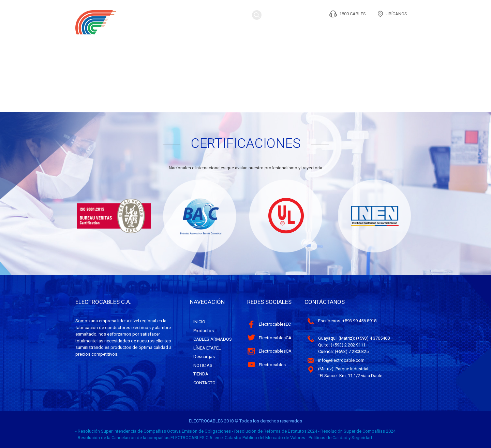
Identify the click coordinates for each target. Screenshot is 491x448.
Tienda (201, 374)
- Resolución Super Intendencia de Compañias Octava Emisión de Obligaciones (153, 431)
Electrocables (272, 365)
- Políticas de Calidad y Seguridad (339, 438)
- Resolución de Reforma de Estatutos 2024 (274, 431)
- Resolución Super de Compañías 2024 (357, 431)
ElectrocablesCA (275, 338)
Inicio (199, 322)
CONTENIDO (308, 30)
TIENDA (372, 30)
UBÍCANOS (396, 14)
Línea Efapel (207, 348)
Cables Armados (213, 339)
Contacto (400, 30)
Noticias (203, 365)
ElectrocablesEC (275, 324)
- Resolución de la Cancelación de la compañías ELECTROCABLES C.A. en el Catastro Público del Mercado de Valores (190, 438)
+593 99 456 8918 (359, 321)
